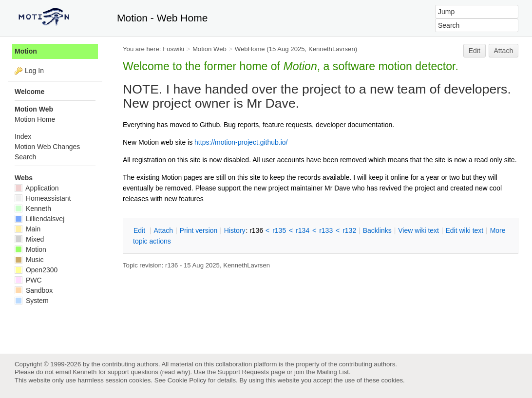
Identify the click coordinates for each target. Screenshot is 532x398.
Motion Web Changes (47, 147)
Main (28, 229)
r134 (303, 230)
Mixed (29, 239)
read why (175, 372)
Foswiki (173, 49)
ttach (163, 230)
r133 (326, 230)
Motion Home (35, 119)
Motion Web (209, 49)
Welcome (29, 92)
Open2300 (36, 270)
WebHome (250, 49)
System (32, 301)
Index (23, 136)
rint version (199, 230)
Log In (34, 71)
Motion (26, 51)
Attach (504, 51)
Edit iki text (464, 230)
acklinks (377, 230)
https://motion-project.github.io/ (241, 142)
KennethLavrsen (332, 49)
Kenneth (33, 208)
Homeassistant (43, 198)
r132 (349, 230)
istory (235, 230)
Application (37, 188)
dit (140, 230)
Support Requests (243, 372)
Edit (475, 51)
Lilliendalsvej (39, 219)
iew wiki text (418, 230)
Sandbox (34, 290)
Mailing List (333, 372)
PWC (28, 280)
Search (25, 157)
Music (29, 260)
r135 (279, 230)
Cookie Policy (187, 380)
